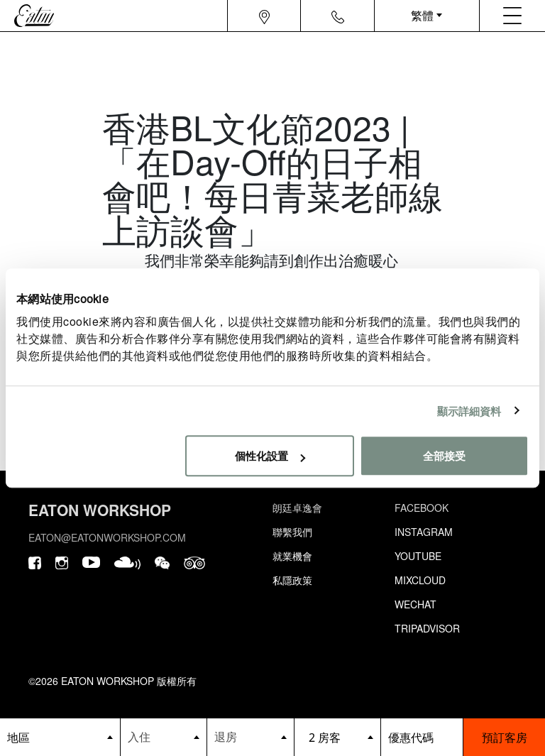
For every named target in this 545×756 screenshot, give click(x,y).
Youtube (418, 556)
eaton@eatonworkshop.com (107, 537)
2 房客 (325, 738)
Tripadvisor (427, 628)
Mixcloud (420, 580)
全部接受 (444, 455)
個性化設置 (270, 455)
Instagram (424, 532)
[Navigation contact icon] (338, 16)
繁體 (422, 15)
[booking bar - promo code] (422, 737)
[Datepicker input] (164, 736)
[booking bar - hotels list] (60, 737)
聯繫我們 (292, 532)
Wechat (415, 604)
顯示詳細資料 (469, 411)
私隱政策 (292, 580)
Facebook (422, 508)
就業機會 (292, 556)
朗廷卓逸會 (297, 508)
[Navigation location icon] (264, 16)
